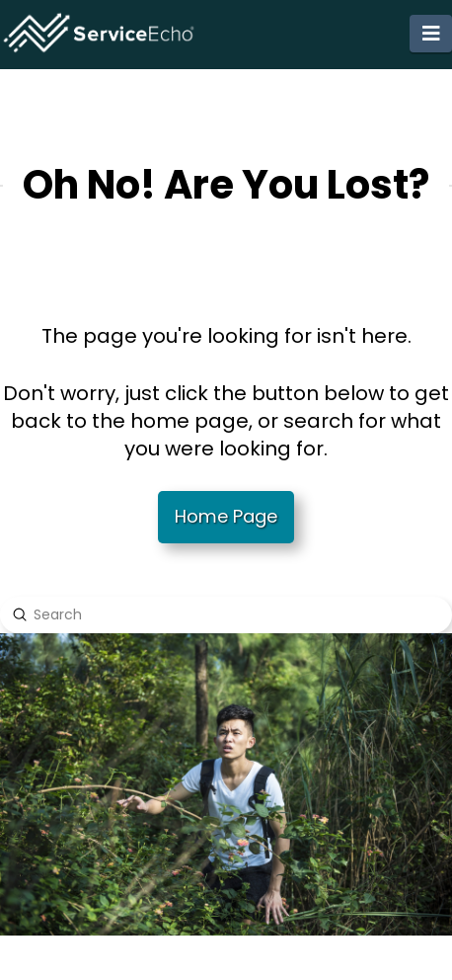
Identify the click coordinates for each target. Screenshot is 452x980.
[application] (447, 975)
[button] (431, 34)
